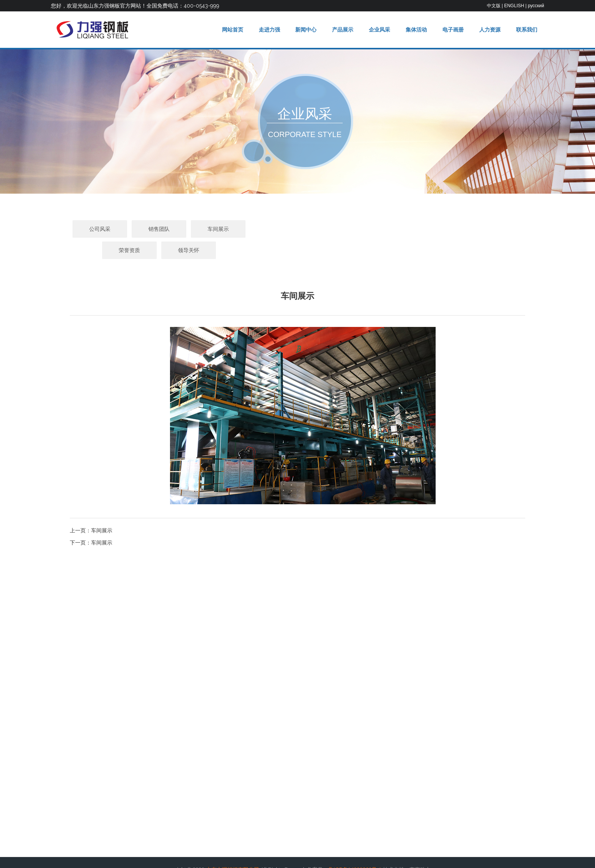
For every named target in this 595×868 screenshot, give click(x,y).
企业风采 (378, 30)
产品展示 (341, 30)
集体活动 (415, 30)
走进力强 (266, 30)
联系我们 (526, 30)
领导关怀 (416, 229)
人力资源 (489, 30)
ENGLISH (514, 6)
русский (536, 6)
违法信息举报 (203, 856)
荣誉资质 (357, 229)
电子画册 (452, 30)
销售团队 (238, 229)
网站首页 (229, 30)
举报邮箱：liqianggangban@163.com (364, 856)
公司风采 (179, 229)
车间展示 (297, 229)
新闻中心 (304, 30)
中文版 (494, 6)
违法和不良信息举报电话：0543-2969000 (269, 856)
